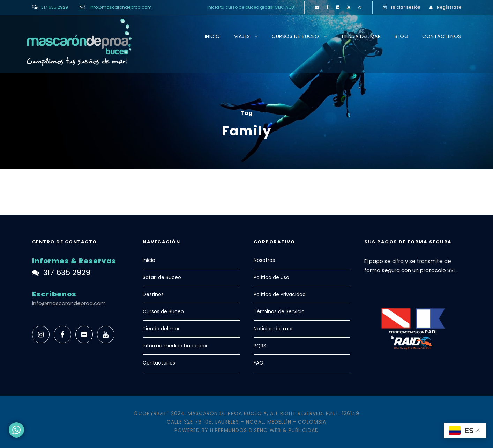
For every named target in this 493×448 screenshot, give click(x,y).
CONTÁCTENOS (442, 36)
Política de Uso (271, 277)
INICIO (212, 36)
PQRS (260, 346)
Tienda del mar (161, 329)
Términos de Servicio (279, 311)
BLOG (401, 36)
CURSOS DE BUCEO (296, 36)
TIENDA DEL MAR (361, 36)
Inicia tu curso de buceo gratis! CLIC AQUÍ (251, 7)
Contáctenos (159, 363)
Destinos (153, 294)
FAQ (259, 363)
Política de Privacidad (280, 294)
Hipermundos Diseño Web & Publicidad (264, 430)
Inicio (149, 260)
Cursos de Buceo (163, 311)
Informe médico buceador (175, 346)
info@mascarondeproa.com (121, 7)
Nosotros (264, 260)
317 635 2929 (55, 7)
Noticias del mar (273, 329)
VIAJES (242, 36)
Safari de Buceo (162, 277)
